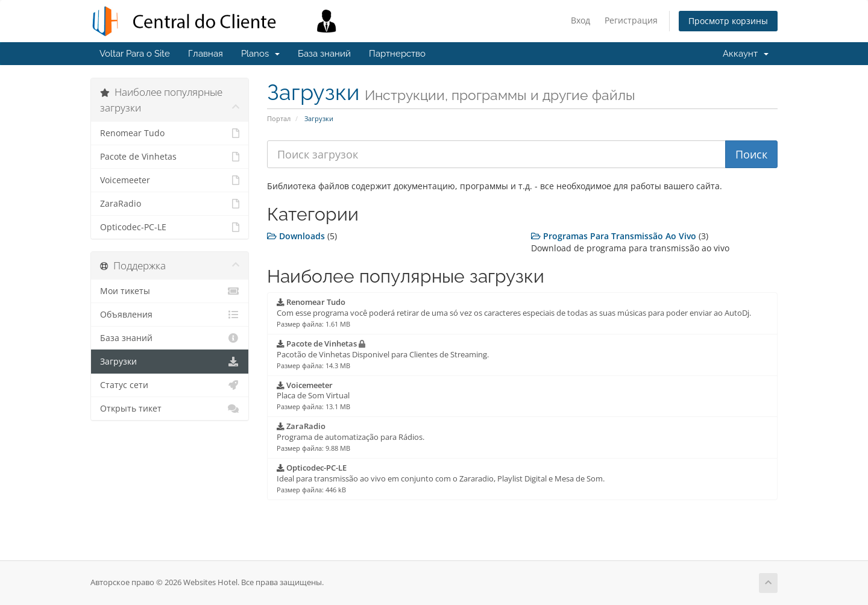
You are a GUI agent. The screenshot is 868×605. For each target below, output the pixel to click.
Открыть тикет (170, 409)
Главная (206, 54)
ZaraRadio (170, 204)
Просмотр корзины (728, 21)
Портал (279, 118)
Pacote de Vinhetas (170, 157)
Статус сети (170, 385)
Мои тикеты (170, 291)
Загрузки (170, 362)
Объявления (170, 315)
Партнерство (397, 54)
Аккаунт (746, 54)
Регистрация (631, 20)
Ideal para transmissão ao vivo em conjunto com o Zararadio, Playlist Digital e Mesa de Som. (441, 478)
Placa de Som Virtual (313, 396)
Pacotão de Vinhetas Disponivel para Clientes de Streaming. (383, 354)
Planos (260, 54)
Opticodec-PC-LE (170, 227)
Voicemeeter (170, 180)
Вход (580, 20)
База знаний (324, 54)
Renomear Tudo (170, 133)
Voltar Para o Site (135, 54)
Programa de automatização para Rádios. (351, 437)
